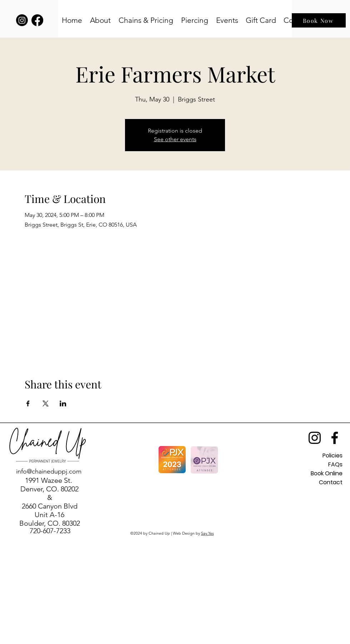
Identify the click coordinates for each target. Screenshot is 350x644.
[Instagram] (22, 20)
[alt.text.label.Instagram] (315, 438)
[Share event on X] (46, 403)
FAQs (335, 464)
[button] (101, 20)
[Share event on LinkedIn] (63, 403)
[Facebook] (37, 20)
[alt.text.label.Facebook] (335, 438)
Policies (332, 455)
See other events (175, 139)
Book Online (327, 473)
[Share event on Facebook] (28, 403)
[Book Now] (319, 20)
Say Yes (207, 533)
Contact (331, 482)
